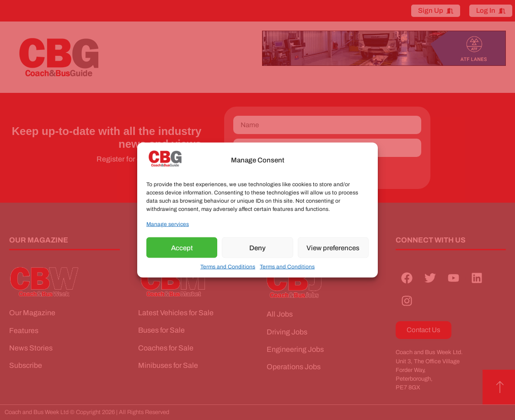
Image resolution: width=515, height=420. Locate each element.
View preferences (333, 248)
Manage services (168, 224)
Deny (257, 248)
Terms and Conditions (228, 267)
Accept (182, 248)
